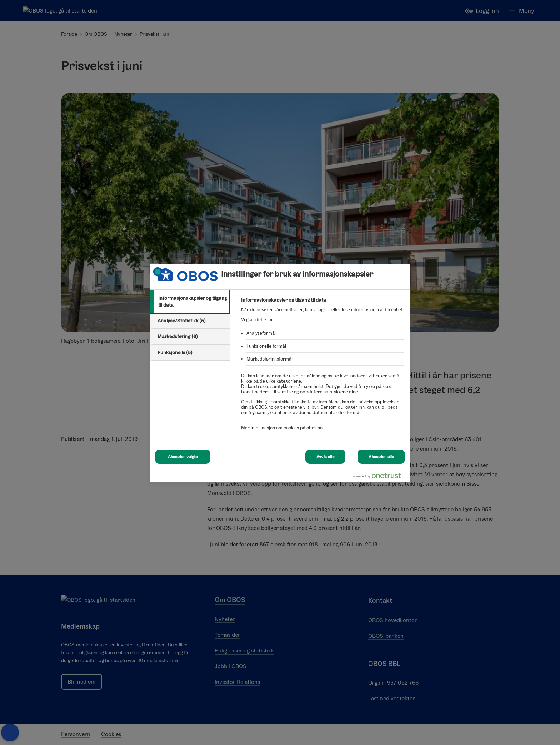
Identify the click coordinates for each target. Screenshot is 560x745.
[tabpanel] (323, 368)
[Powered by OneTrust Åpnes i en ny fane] (380, 477)
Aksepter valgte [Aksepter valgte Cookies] (183, 457)
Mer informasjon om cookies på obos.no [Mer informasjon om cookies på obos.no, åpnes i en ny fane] (282, 428)
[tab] (190, 302)
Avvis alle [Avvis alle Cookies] (325, 457)
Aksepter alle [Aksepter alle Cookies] (381, 457)
